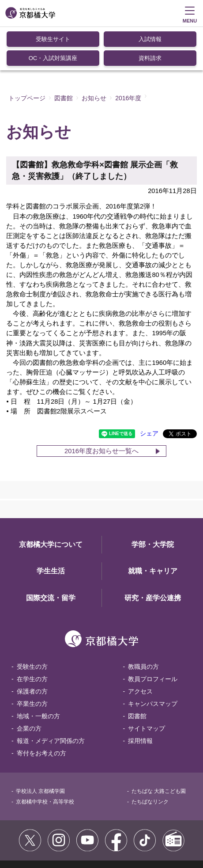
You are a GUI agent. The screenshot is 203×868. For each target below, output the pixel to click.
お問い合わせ (27, 837)
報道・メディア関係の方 (51, 697)
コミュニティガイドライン (88, 827)
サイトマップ (147, 684)
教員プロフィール (153, 635)
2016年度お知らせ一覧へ (101, 407)
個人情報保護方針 (150, 827)
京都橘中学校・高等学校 (45, 758)
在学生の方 (32, 635)
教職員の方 (143, 622)
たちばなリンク (150, 758)
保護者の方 (32, 647)
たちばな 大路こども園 (159, 747)
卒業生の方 (32, 660)
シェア (149, 389)
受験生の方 (32, 622)
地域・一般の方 (38, 672)
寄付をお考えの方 (41, 709)
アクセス (140, 647)
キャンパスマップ (153, 660)
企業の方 (29, 684)
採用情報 (140, 697)
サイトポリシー (30, 827)
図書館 (137, 672)
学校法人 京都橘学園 (40, 747)
